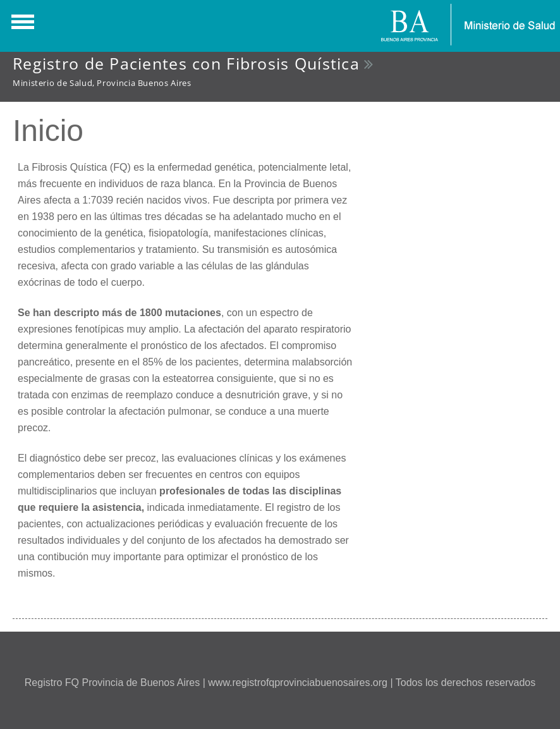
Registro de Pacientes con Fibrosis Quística (186, 63)
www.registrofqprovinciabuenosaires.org (298, 683)
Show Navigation (21, 25)
